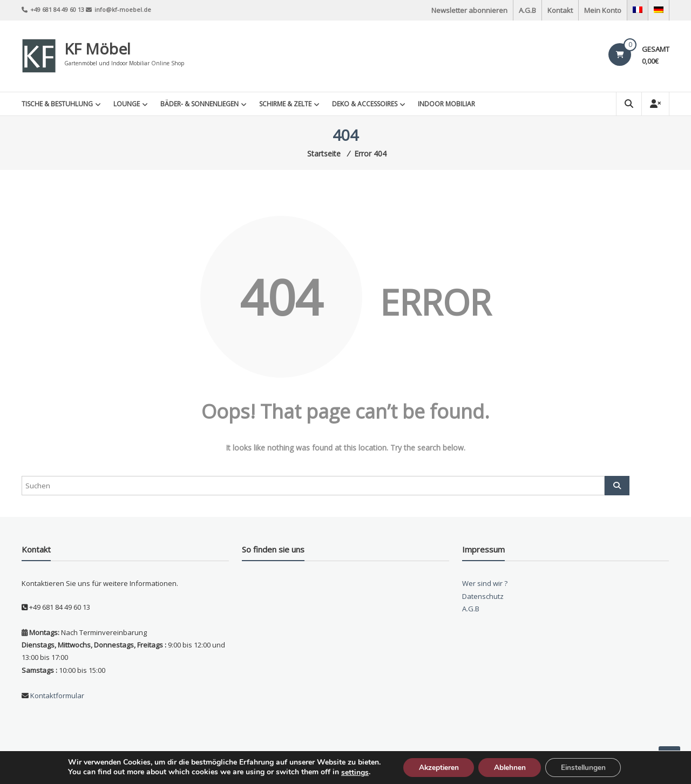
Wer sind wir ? (485, 583)
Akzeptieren (436, 767)
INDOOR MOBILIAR (446, 104)
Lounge (127, 104)
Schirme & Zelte (285, 104)
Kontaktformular (56, 696)
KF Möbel (97, 49)
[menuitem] (638, 10)
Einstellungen (586, 767)
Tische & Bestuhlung (57, 104)
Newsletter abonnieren (469, 10)
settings (351, 772)
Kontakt (560, 10)
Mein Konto (603, 10)
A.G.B (527, 10)
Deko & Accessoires (365, 104)
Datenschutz (483, 596)
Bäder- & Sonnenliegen (199, 104)
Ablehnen (510, 767)
